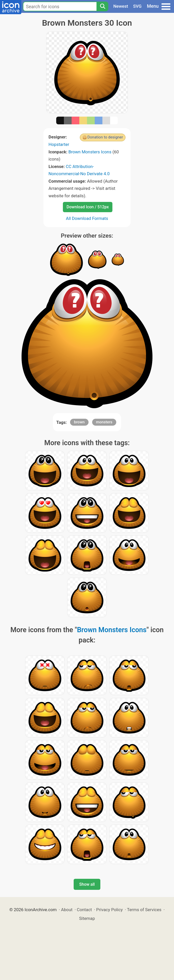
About (67, 910)
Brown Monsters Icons (90, 152)
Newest (121, 6)
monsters (104, 422)
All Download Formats (87, 218)
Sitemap (87, 918)
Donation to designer (105, 137)
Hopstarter (59, 144)
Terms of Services (144, 910)
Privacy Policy (109, 910)
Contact (84, 910)
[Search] (102, 6)
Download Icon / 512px (88, 207)
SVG (137, 6)
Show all (87, 884)
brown (79, 422)
